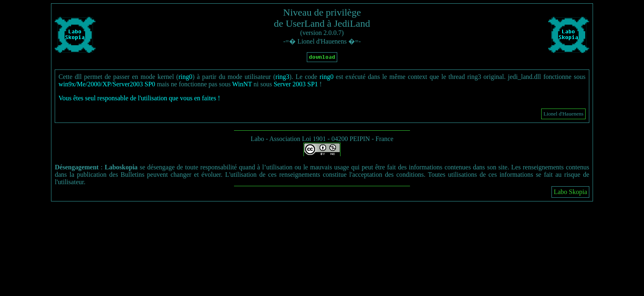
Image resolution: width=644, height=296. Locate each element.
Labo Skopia (570, 192)
